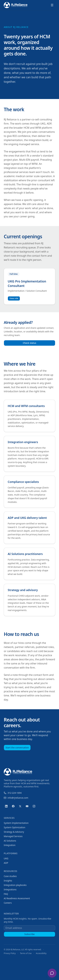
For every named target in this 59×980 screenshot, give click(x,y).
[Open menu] (52, 5)
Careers (8, 903)
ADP (6, 863)
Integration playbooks (15, 885)
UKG (6, 858)
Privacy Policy (10, 953)
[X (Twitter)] (20, 806)
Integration (10, 845)
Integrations (10, 889)
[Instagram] (34, 806)
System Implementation (16, 823)
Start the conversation (17, 748)
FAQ (6, 894)
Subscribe (29, 934)
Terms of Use (26, 953)
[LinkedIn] (6, 806)
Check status (29, 343)
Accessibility (41, 953)
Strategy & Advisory (14, 832)
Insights (8, 881)
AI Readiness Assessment (17, 898)
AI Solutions (10, 841)
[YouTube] (27, 806)
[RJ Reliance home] (16, 5)
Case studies (10, 876)
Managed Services (13, 836)
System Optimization (14, 827)
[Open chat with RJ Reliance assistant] (52, 973)
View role (14, 298)
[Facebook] (13, 806)
